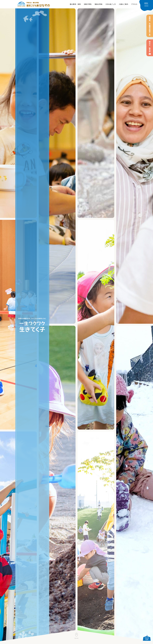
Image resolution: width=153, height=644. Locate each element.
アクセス (134, 4)
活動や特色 (88, 4)
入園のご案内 (124, 4)
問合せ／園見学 (150, 47)
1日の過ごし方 (111, 4)
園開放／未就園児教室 (150, 24)
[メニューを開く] (146, 5)
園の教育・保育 (75, 4)
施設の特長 (99, 4)
